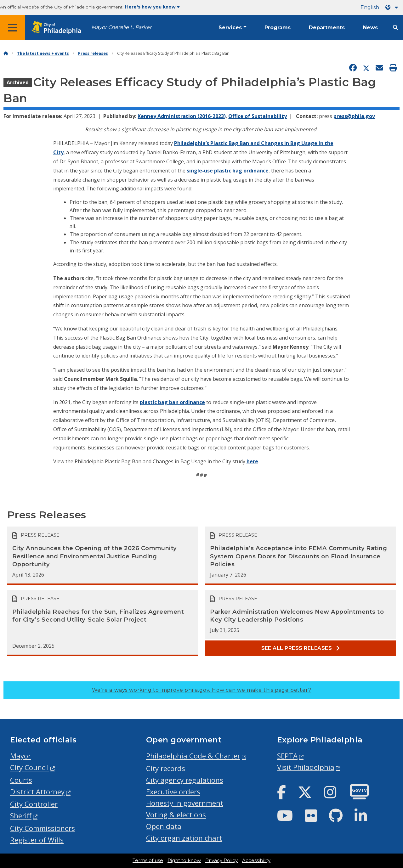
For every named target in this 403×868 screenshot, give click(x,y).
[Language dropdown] (393, 7)
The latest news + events (43, 53)
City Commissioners (43, 828)
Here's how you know (152, 7)
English (370, 7)
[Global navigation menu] (13, 28)
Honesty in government (185, 803)
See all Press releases (301, 648)
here (252, 461)
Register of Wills (37, 840)
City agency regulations (185, 780)
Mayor (20, 756)
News (370, 28)
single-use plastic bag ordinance (228, 171)
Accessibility (256, 860)
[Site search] (395, 28)
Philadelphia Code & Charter (193, 756)
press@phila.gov (354, 116)
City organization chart (184, 838)
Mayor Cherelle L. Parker (121, 27)
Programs (278, 28)
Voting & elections (176, 815)
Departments (327, 28)
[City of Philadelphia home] (58, 28)
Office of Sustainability (258, 116)
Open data (164, 826)
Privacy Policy (221, 860)
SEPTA (287, 756)
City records (166, 768)
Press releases (93, 53)
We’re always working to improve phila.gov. (202, 690)
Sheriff (21, 816)
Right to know (184, 860)
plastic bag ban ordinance (172, 402)
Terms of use (148, 860)
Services (230, 28)
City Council (29, 767)
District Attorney (37, 792)
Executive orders (173, 792)
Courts (21, 780)
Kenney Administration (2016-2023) (182, 116)
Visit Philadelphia (306, 767)
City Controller (34, 804)
